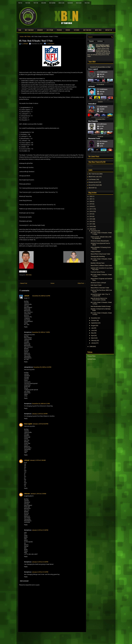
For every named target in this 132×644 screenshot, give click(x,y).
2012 (91, 221)
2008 (91, 346)
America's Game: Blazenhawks (100, 241)
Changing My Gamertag (98, 256)
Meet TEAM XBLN (29, 30)
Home (20, 30)
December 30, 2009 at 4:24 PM (42, 367)
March (93, 338)
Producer (100, 136)
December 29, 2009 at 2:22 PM (41, 296)
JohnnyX (27, 460)
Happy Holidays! (96, 251)
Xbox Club (61, 3)
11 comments (50, 44)
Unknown (27, 494)
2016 (91, 211)
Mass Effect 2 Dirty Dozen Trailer (100, 254)
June (93, 330)
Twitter (36, 3)
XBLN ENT (92, 188)
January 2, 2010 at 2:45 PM (40, 414)
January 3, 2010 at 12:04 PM (40, 562)
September (94, 323)
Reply (26, 327)
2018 (91, 206)
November (94, 318)
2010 (91, 226)
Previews (59, 30)
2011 (91, 224)
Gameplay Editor (100, 119)
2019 (91, 204)
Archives (100, 41)
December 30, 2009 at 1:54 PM (41, 332)
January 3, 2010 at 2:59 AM (38, 494)
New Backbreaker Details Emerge (101, 306)
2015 (91, 214)
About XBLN (98, 30)
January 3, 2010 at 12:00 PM (40, 530)
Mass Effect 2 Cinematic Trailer (100, 288)
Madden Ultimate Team (98, 263)
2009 (91, 229)
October (94, 320)
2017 (91, 209)
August (93, 326)
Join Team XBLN (87, 30)
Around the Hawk (94, 185)
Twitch (20, 3)
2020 (91, 201)
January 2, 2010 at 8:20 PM (40, 424)
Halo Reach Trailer (96, 285)
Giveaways (40, 30)
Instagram (52, 3)
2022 (91, 196)
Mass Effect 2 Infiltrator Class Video (101, 266)
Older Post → (82, 283)
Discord (44, 3)
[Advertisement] (42, 637)
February (94, 340)
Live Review (92, 179)
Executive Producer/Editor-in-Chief (100, 67)
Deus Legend (28, 424)
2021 (91, 199)
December (94, 231)
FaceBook (70, 3)
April (93, 336)
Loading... (90, 166)
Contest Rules (92, 359)
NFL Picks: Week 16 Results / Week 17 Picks (36, 41)
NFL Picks (28, 37)
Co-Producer (100, 84)
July (92, 328)
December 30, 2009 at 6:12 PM (41, 404)
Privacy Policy (91, 356)
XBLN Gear (79, 3)
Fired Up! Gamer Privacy (98, 272)
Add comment (24, 581)
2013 (91, 219)
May (92, 333)
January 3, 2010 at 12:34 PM (40, 572)
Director (100, 102)
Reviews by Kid (93, 182)
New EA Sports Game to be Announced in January (99, 299)
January (93, 343)
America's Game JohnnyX (98, 283)
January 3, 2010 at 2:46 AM (38, 460)
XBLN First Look (93, 177)
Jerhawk (25, 44)
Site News (77, 30)
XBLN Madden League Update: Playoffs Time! (103, 46)
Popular (91, 41)
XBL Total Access (94, 174)
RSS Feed (87, 3)
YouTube (28, 3)
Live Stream (50, 30)
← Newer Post (23, 283)
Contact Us (109, 30)
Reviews (68, 30)
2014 (91, 216)
